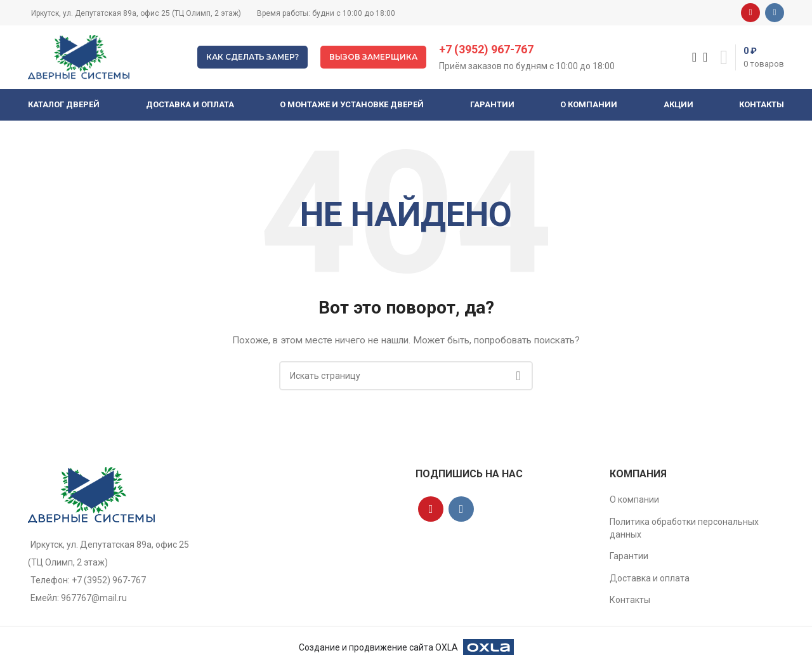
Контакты (630, 600)
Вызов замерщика (373, 57)
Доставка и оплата (650, 578)
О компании (634, 500)
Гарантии (629, 556)
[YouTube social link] (750, 13)
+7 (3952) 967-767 (486, 49)
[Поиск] (690, 57)
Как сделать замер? (252, 57)
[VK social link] (775, 13)
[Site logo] (79, 56)
